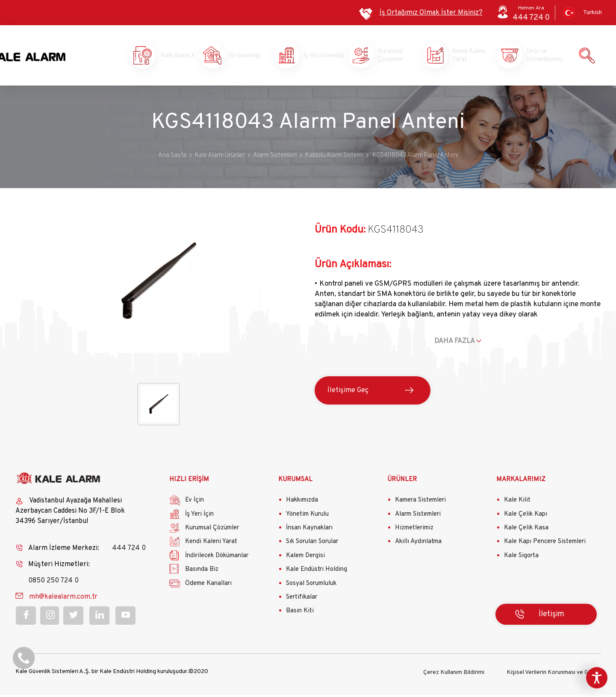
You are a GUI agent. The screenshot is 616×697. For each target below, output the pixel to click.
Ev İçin (195, 502)
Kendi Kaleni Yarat (467, 56)
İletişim (551, 616)
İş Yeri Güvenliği (318, 56)
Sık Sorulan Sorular (312, 544)
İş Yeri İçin (199, 516)
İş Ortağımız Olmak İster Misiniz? (431, 13)
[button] (158, 353)
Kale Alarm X (170, 56)
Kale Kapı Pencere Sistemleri (545, 544)
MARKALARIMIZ (521, 481)
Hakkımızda (302, 502)
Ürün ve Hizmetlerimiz (542, 56)
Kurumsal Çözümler (393, 56)
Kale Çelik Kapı (526, 516)
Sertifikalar (302, 599)
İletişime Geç (348, 393)
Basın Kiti (300, 613)
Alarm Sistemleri (418, 516)
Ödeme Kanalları (208, 585)
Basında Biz (202, 571)
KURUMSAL (295, 481)
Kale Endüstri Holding (317, 571)
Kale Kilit (517, 502)
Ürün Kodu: (340, 232)
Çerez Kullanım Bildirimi (454, 674)
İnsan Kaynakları (309, 530)
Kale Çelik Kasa (526, 530)
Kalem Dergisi (305, 557)
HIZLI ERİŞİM (189, 481)
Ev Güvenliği (244, 56)
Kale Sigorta (521, 557)
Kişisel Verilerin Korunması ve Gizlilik (554, 674)
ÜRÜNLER (402, 481)
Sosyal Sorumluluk (311, 585)
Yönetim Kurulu (307, 516)
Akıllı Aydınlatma (418, 544)
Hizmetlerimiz (414, 530)
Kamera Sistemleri (420, 502)
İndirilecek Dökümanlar (217, 557)
